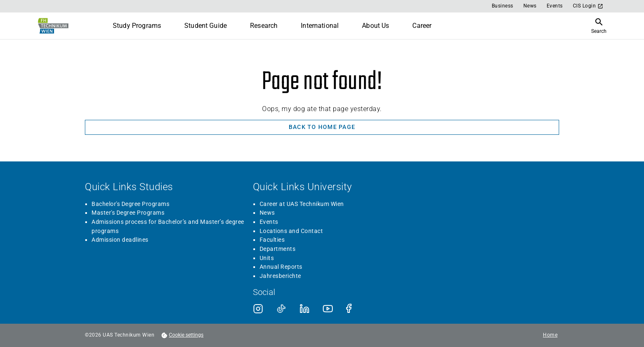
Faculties (272, 240)
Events (555, 6)
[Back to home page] (322, 127)
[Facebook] (351, 309)
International (320, 26)
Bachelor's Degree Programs (130, 204)
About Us (375, 26)
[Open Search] (599, 26)
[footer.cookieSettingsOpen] (182, 335)
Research (264, 26)
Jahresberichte (280, 276)
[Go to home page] (52, 26)
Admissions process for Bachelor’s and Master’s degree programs (168, 226)
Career (422, 26)
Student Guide (206, 26)
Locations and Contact (291, 231)
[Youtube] (328, 309)
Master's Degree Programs (128, 213)
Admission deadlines (120, 240)
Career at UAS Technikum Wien (302, 204)
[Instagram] (258, 309)
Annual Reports (281, 267)
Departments (278, 249)
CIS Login (588, 6)
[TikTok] (281, 309)
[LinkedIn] (305, 309)
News (530, 6)
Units (267, 258)
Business (503, 6)
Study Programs (137, 26)
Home (550, 335)
